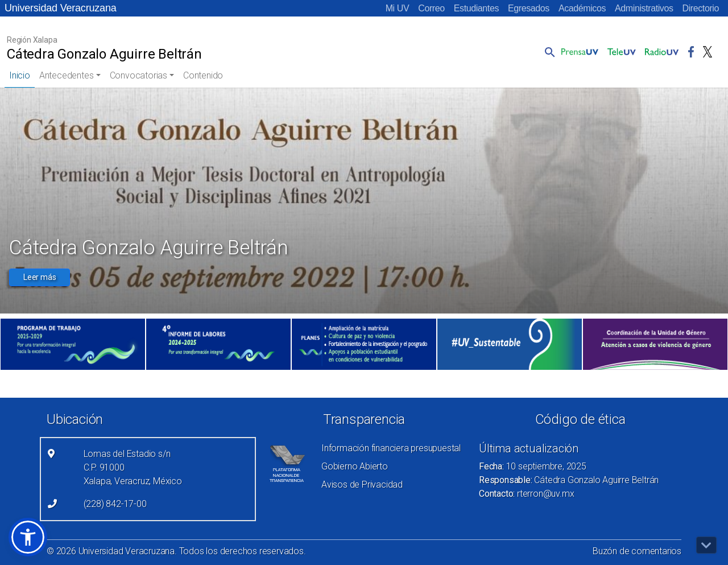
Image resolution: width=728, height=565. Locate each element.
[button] (548, 52)
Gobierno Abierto (355, 466)
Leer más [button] (40, 277)
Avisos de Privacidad (362, 484)
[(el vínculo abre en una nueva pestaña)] (73, 344)
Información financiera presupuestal (391, 448)
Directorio (701, 8)
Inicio (20, 75)
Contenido (203, 75)
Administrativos (644, 8)
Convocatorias (138, 75)
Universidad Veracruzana (61, 8)
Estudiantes (476, 8)
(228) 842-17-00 (115, 504)
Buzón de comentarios (637, 551)
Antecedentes (67, 75)
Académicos (582, 8)
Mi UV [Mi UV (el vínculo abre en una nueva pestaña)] (398, 8)
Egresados (529, 8)
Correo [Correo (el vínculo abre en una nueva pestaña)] (431, 8)
